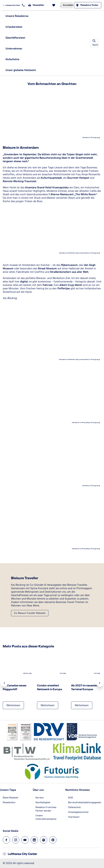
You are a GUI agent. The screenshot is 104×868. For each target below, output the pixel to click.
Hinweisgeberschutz (78, 812)
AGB (70, 798)
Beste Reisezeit (11, 798)
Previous (4, 683)
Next (100, 683)
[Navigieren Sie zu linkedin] (34, 840)
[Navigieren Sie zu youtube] (25, 840)
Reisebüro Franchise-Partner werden (46, 809)
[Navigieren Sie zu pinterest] (53, 840)
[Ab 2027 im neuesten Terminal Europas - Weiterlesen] (82, 705)
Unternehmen (14, 49)
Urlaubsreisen (14, 27)
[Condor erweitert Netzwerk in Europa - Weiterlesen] (48, 705)
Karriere (40, 798)
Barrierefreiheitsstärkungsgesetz (85, 802)
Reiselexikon (9, 802)
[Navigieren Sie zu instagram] (16, 840)
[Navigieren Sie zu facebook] (6, 840)
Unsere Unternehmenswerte (46, 817)
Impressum (74, 817)
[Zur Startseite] (11, 5)
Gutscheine (12, 59)
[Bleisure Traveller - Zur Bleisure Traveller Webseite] (30, 613)
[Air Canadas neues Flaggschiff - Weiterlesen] (13, 705)
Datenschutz (74, 807)
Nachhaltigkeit (43, 802)
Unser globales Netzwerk (21, 70)
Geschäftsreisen (15, 38)
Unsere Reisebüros (17, 16)
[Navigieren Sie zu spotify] (44, 840)
